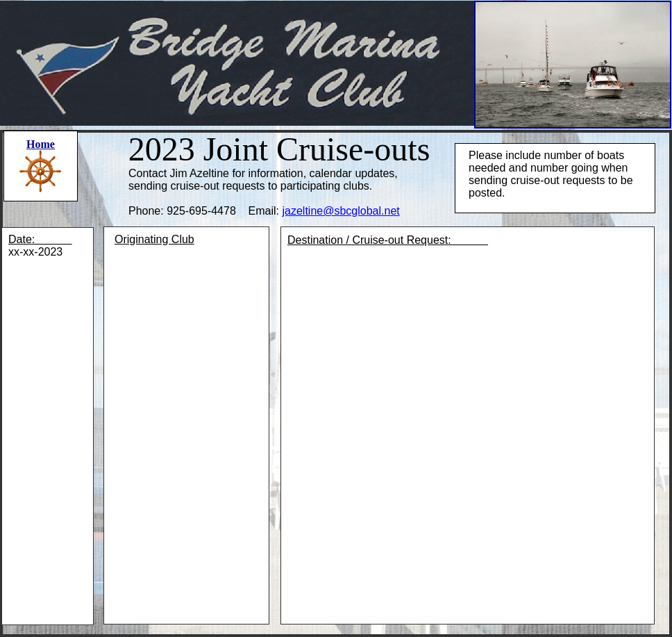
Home (41, 144)
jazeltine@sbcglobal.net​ (341, 211)
